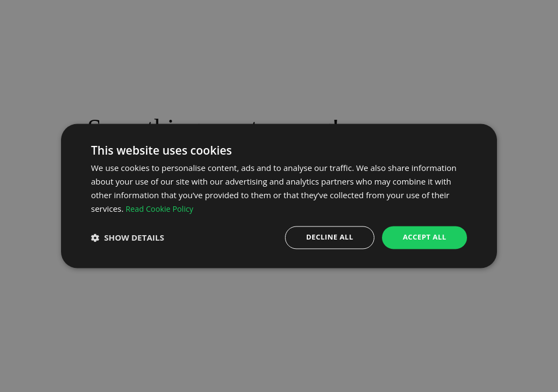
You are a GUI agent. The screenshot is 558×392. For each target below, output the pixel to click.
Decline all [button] (325, 237)
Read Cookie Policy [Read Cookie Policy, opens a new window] (162, 208)
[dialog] (279, 196)
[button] (128, 238)
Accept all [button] (423, 237)
